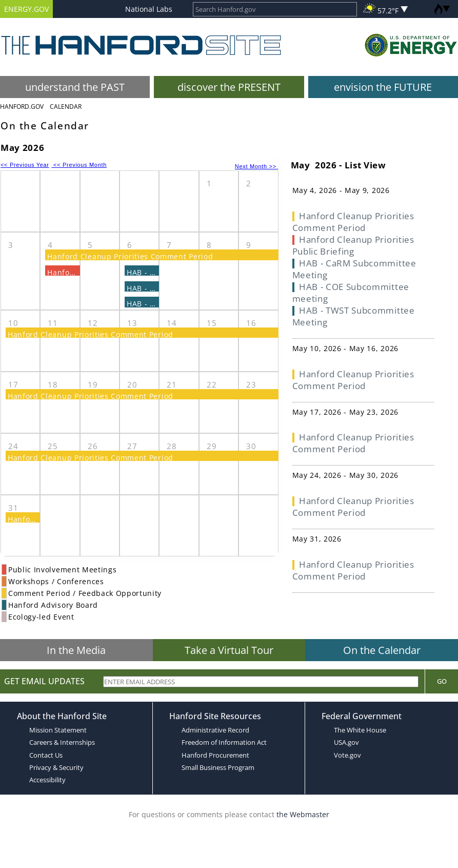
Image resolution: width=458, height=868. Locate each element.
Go (442, 681)
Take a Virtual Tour (229, 650)
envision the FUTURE (383, 87)
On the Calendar (382, 650)
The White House (360, 730)
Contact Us (46, 755)
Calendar (66, 107)
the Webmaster (303, 814)
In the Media (76, 650)
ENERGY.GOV (26, 9)
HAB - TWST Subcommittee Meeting (354, 316)
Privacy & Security (56, 767)
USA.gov (346, 742)
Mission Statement (58, 730)
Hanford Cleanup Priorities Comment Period (130, 256)
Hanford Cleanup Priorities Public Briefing (353, 245)
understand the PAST (75, 87)
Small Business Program (218, 767)
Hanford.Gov (22, 107)
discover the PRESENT (229, 87)
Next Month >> (257, 166)
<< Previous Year (25, 165)
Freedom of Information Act (224, 742)
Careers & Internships (62, 742)
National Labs (149, 9)
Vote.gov (347, 755)
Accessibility (47, 780)
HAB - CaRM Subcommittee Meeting (354, 269)
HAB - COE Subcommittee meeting (351, 293)
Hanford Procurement (215, 755)
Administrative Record (215, 730)
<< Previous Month (79, 165)
